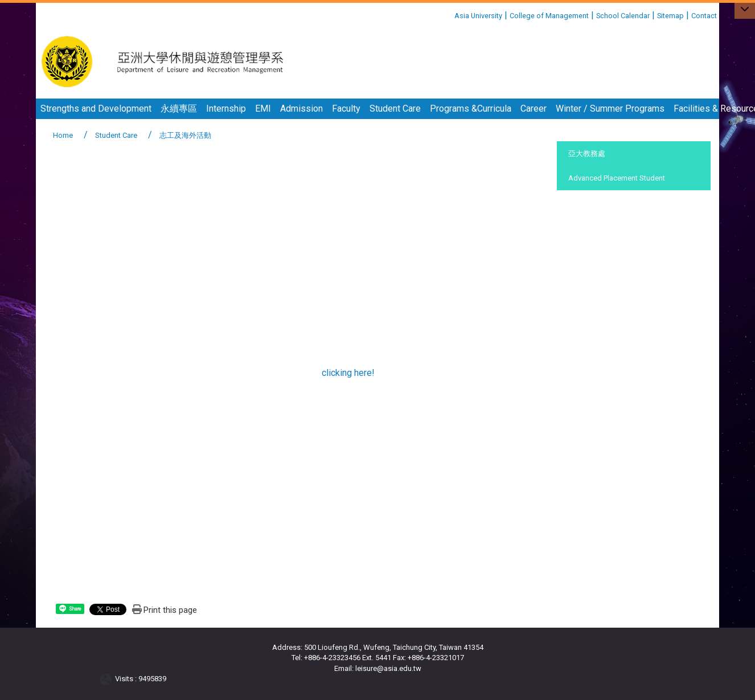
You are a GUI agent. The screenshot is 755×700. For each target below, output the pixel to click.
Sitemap (670, 16)
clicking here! (348, 373)
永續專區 (179, 109)
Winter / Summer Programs (610, 109)
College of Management (549, 16)
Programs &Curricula (471, 109)
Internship (226, 109)
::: (450, 14)
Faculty (346, 109)
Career (534, 109)
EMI (263, 109)
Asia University (478, 16)
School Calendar (623, 16)
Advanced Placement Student (617, 178)
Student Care (395, 109)
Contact (704, 16)
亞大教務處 (587, 153)
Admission (301, 109)
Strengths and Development (96, 109)
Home (63, 135)
